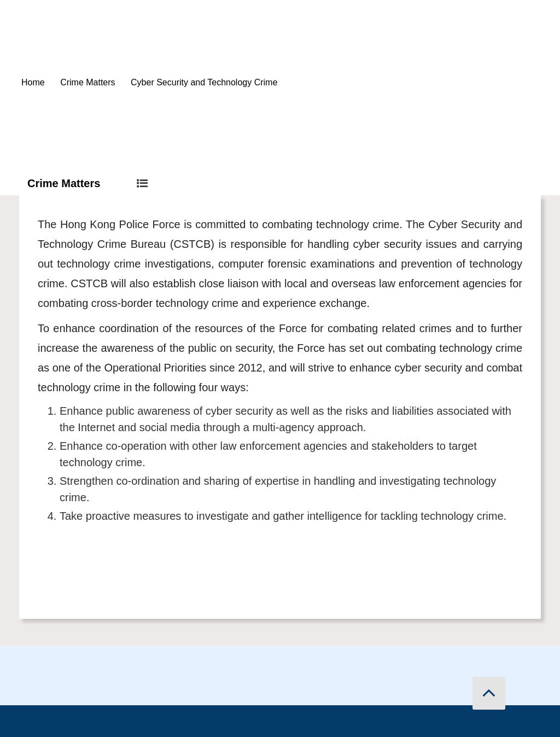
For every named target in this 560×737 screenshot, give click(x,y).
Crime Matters (87, 82)
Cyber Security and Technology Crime (204, 82)
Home (33, 82)
